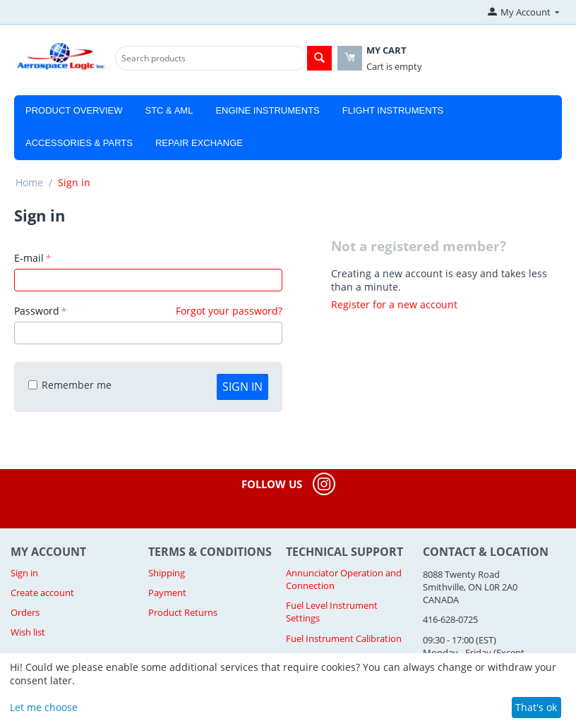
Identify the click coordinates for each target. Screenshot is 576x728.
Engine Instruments (267, 110)
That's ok (536, 707)
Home (29, 182)
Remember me (70, 385)
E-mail (29, 258)
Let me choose (44, 707)
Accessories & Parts (79, 143)
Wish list (28, 632)
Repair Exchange (199, 143)
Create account (42, 593)
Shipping (167, 573)
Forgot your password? (229, 311)
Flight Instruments (393, 110)
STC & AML (169, 110)
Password (37, 311)
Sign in (242, 387)
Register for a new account (394, 304)
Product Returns (183, 612)
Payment (167, 593)
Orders (25, 612)
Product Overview (74, 110)
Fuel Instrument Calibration (344, 638)
